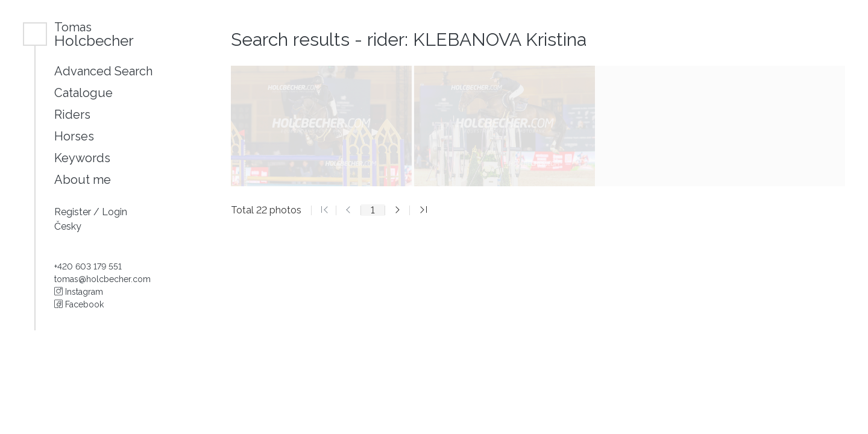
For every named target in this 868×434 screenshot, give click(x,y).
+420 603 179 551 (88, 266)
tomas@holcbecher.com (102, 279)
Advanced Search (103, 71)
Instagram (79, 292)
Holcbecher (94, 34)
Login (115, 212)
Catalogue (83, 93)
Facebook (79, 304)
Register (74, 212)
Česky (68, 226)
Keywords (82, 158)
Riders (72, 115)
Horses (74, 136)
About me (83, 180)
